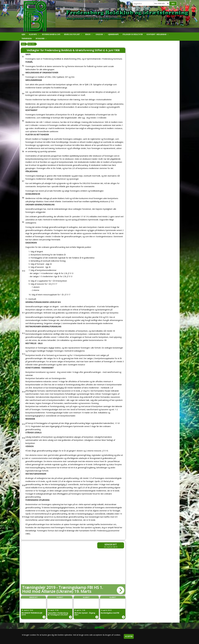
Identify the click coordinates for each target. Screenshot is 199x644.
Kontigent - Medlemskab (157, 34)
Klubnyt (60, 597)
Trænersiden (27, 39)
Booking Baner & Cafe (51, 34)
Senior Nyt (111, 545)
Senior (88, 34)
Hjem (23, 34)
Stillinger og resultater (133, 34)
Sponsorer (41, 39)
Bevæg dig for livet (73, 34)
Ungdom (100, 34)
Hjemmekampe (113, 34)
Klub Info (34, 34)
